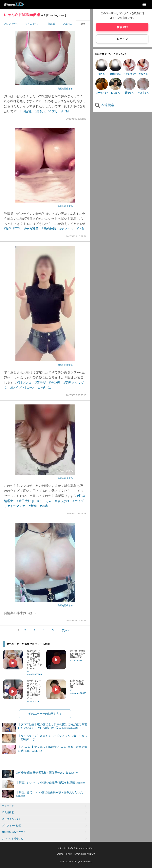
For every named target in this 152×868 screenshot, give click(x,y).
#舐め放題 (49, 229)
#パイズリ (51, 111)
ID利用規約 (79, 854)
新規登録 (122, 27)
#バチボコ (45, 388)
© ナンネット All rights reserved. (76, 861)
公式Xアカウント (76, 848)
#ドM (65, 111)
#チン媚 (55, 383)
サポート (62, 848)
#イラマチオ (17, 506)
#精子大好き (25, 501)
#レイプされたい (22, 388)
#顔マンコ (24, 383)
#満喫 (44, 506)
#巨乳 (27, 111)
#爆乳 (39, 111)
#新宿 (33, 506)
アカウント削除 (64, 854)
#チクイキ (67, 229)
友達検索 (104, 105)
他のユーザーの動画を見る (45, 714)
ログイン (122, 39)
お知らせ (91, 854)
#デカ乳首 (31, 229)
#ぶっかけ (62, 501)
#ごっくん (45, 501)
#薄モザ (40, 383)
